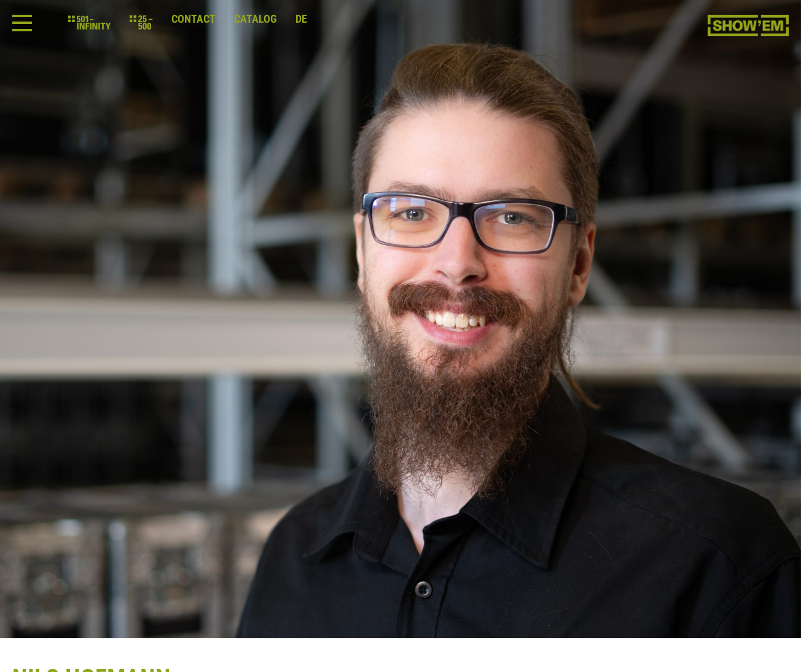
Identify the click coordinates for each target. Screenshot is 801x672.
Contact (193, 19)
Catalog (256, 19)
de (301, 19)
